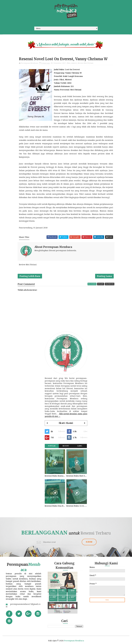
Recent (66, 446)
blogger (92, 284)
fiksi (68, 63)
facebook (110, 284)
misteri (74, 63)
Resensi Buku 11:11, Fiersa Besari (77, 506)
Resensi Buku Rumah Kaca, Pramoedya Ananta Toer (55, 476)
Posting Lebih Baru (30, 276)
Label (80, 446)
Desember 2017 (60, 63)
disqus (101, 284)
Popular (52, 446)
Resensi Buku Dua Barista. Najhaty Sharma (55, 506)
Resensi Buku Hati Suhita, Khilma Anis (77, 476)
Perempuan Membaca (74, 641)
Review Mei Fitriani (85, 63)
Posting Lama (104, 276)
